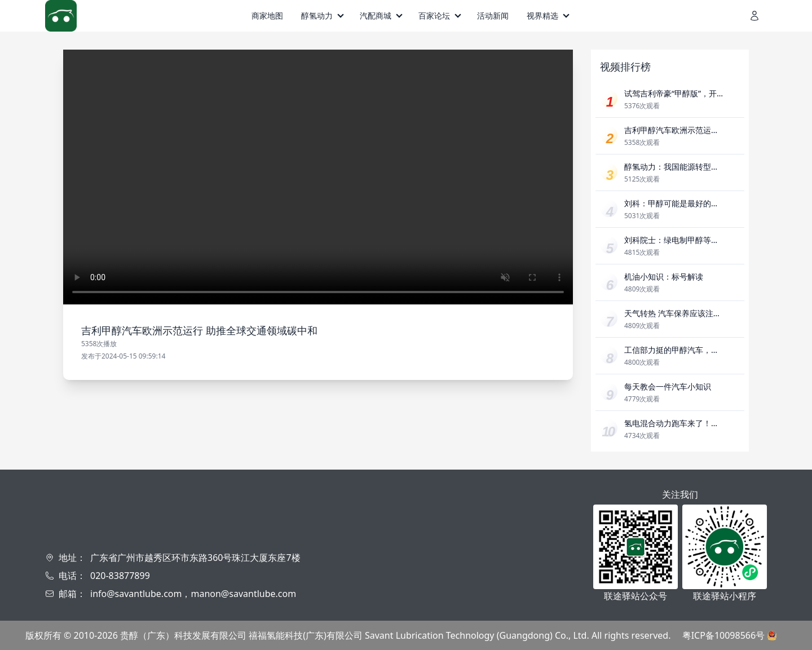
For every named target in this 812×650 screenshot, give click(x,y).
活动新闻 (493, 16)
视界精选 (542, 16)
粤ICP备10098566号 (723, 635)
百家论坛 (434, 16)
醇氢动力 (317, 16)
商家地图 (267, 16)
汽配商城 (376, 16)
